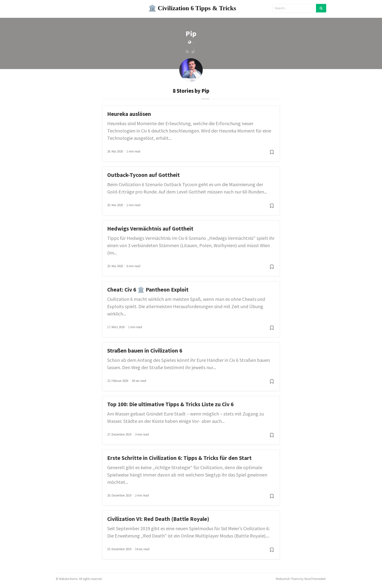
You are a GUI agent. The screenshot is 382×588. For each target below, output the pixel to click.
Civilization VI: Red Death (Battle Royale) (158, 519)
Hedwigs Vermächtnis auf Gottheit (150, 228)
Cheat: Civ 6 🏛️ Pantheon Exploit (148, 289)
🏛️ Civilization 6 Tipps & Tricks (192, 8)
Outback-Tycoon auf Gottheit (143, 175)
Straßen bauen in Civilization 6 (145, 350)
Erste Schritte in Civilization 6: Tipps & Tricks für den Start (179, 458)
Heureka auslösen (129, 114)
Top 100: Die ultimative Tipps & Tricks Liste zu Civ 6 (170, 404)
